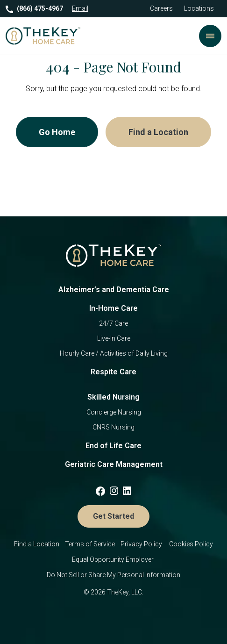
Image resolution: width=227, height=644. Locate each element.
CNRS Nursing (113, 427)
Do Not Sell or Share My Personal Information (113, 575)
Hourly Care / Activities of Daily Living (114, 353)
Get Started (113, 516)
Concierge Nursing (114, 412)
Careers (161, 8)
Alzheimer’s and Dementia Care (114, 290)
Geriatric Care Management (114, 464)
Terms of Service (90, 544)
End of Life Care (113, 446)
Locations (199, 8)
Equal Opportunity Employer (113, 559)
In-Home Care (113, 308)
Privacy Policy (142, 544)
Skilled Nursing (113, 397)
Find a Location (158, 132)
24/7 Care (113, 323)
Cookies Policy (191, 544)
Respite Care (113, 372)
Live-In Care (114, 338)
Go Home (57, 132)
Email (80, 8)
